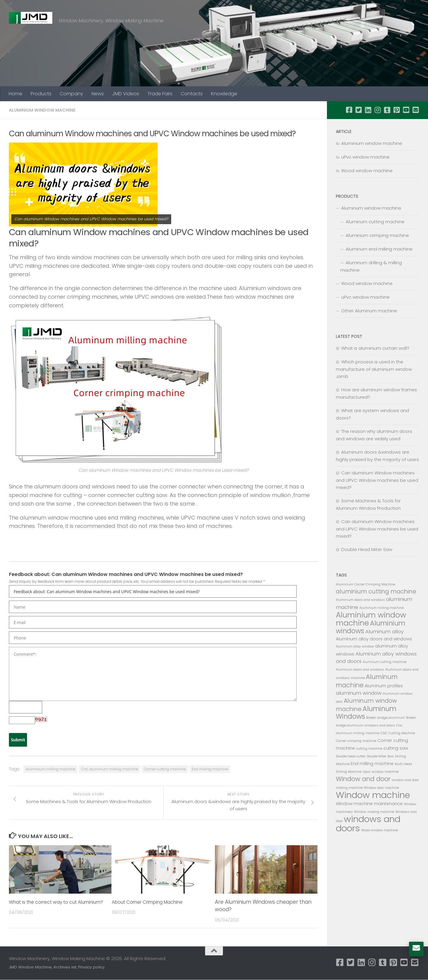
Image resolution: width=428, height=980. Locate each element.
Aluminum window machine (371, 208)
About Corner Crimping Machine (153, 902)
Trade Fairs (160, 94)
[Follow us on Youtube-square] (406, 110)
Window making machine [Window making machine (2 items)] (374, 812)
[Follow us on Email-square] (416, 110)
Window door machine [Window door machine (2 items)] (381, 788)
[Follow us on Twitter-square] (358, 110)
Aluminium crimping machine (377, 235)
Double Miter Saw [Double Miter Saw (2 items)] (380, 756)
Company (71, 94)
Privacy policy (91, 967)
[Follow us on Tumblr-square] (387, 110)
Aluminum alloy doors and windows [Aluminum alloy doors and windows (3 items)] (374, 639)
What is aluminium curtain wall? (375, 348)
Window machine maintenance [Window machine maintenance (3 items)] (369, 804)
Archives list (65, 967)
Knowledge (224, 94)
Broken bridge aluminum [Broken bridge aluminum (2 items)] (385, 718)
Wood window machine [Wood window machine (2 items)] (379, 830)
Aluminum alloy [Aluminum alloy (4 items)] (384, 631)
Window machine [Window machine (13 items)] (373, 795)
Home (15, 94)
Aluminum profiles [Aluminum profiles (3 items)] (384, 686)
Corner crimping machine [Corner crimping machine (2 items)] (356, 741)
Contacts (192, 94)
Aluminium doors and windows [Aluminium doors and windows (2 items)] (360, 600)
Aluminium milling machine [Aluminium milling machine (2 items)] (381, 608)
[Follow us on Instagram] (377, 110)
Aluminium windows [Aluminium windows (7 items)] (370, 627)
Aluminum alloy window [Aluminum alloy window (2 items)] (355, 646)
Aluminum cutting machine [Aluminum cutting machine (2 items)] (384, 662)
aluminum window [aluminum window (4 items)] (359, 693)
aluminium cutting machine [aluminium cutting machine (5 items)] (376, 592)
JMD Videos (126, 94)
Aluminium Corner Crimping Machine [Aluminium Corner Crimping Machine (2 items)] (365, 584)
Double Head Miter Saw (367, 549)
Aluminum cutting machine (375, 222)
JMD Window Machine (30, 967)
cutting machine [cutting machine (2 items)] (369, 749)
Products (41, 94)
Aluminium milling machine (51, 769)
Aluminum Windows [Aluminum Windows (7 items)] (366, 713)
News (98, 94)
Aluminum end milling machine (379, 249)
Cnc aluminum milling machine (110, 769)
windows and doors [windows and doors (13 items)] (368, 824)
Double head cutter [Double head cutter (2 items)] (351, 756)
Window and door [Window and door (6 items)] (363, 779)
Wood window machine (367, 171)
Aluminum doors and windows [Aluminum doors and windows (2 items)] (360, 670)
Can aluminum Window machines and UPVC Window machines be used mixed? (377, 480)
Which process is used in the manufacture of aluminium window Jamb (374, 369)
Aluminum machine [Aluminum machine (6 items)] (367, 681)
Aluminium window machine (45, 110)
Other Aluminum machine (369, 311)
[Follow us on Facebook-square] (349, 110)
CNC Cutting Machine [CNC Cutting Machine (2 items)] (398, 733)
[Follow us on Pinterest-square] (396, 110)
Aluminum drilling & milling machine (371, 266)
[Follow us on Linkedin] (368, 110)
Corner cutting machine (165, 769)
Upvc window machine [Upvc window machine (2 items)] (381, 772)
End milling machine (210, 769)
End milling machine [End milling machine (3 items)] (372, 764)
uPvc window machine (365, 157)
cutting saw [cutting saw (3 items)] (396, 748)
